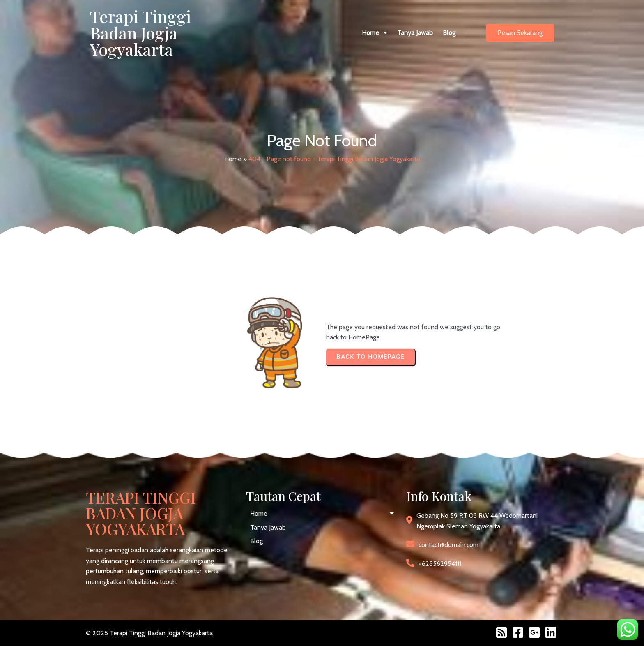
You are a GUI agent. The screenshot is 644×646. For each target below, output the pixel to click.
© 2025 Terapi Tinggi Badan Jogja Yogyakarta (149, 633)
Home (233, 159)
